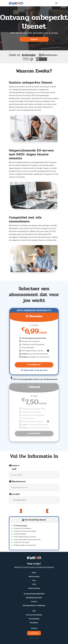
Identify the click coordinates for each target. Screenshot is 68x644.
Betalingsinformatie (34, 598)
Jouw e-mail (16, 467)
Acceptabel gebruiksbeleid (34, 594)
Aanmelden (34, 633)
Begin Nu (34, 39)
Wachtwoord (19, 482)
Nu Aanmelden (34, 433)
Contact (34, 602)
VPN (34, 584)
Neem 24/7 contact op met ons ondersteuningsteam (34, 567)
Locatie (16, 494)
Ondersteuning (34, 588)
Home (34, 573)
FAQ (34, 611)
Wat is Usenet (34, 577)
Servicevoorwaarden (34, 615)
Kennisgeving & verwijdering (34, 605)
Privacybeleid (34, 619)
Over (34, 580)
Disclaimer (34, 623)
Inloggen (34, 628)
